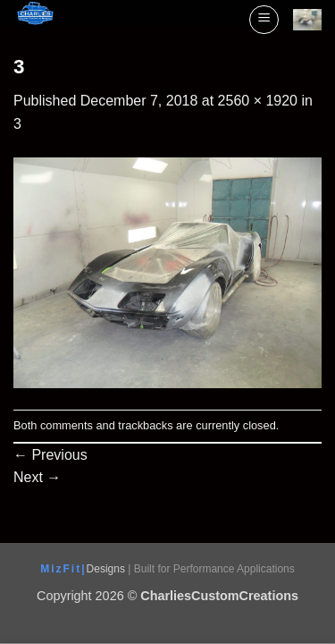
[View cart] (307, 20)
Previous (50, 455)
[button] (264, 20)
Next (37, 477)
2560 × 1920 (258, 101)
